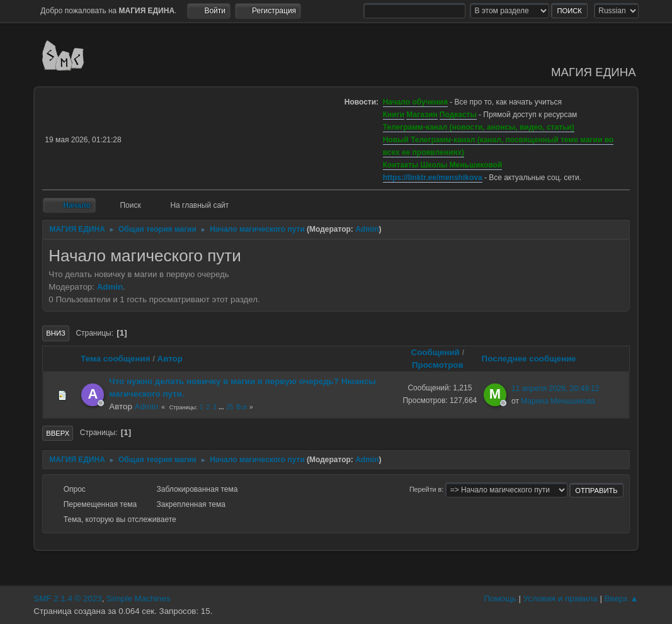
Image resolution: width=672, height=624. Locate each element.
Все (242, 407)
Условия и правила (561, 598)
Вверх (58, 433)
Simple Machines (138, 598)
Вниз (55, 333)
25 (230, 407)
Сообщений (436, 352)
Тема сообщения (115, 359)
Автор (170, 359)
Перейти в (425, 489)
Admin (367, 229)
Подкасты (458, 115)
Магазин (422, 115)
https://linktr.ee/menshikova (433, 178)
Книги (394, 115)
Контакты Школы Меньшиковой (443, 165)
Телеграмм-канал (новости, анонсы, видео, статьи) (479, 127)
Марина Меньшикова (558, 401)
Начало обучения (415, 102)
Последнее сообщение (535, 359)
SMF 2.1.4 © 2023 (67, 598)
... (222, 407)
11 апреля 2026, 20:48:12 (555, 389)
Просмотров (438, 365)
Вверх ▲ (622, 598)
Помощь (500, 598)
